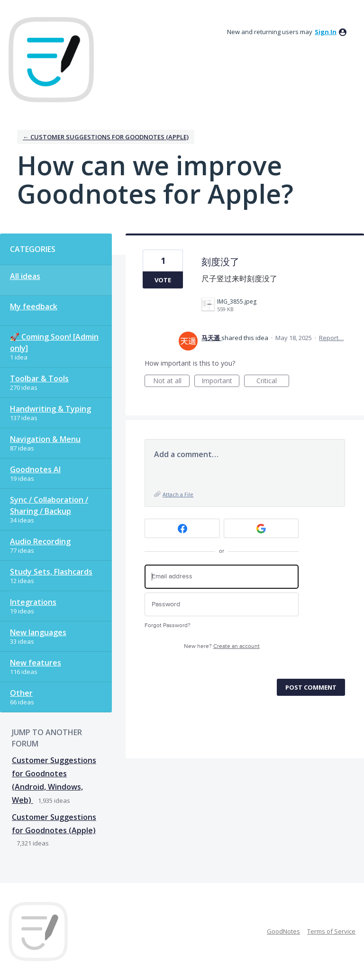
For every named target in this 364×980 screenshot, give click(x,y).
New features (36, 663)
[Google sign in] (261, 528)
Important (220, 382)
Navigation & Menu (45, 439)
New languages (38, 632)
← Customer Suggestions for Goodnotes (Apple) (106, 137)
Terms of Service (331, 931)
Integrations (33, 602)
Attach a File (178, 494)
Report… (331, 338)
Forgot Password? (168, 625)
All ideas (25, 276)
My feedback (34, 306)
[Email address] (222, 577)
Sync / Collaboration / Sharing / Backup (49, 505)
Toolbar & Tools (39, 378)
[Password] (222, 605)
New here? (222, 646)
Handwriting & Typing (50, 409)
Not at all (172, 382)
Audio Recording (40, 541)
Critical (273, 382)
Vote (163, 280)
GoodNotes (283, 931)
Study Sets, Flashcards (51, 572)
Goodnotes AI (35, 469)
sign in (326, 32)
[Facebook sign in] (182, 528)
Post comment (311, 687)
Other (21, 693)
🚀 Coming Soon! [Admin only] (54, 342)
